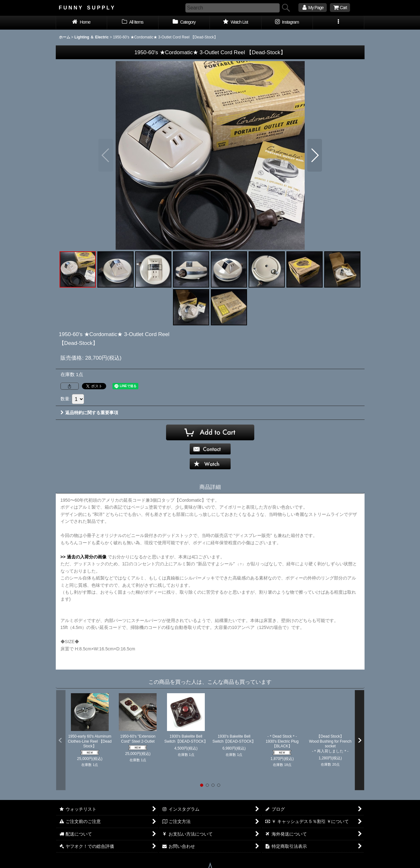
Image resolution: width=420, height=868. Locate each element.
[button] (339, 23)
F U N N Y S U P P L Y (87, 8)
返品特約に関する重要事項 (89, 413)
